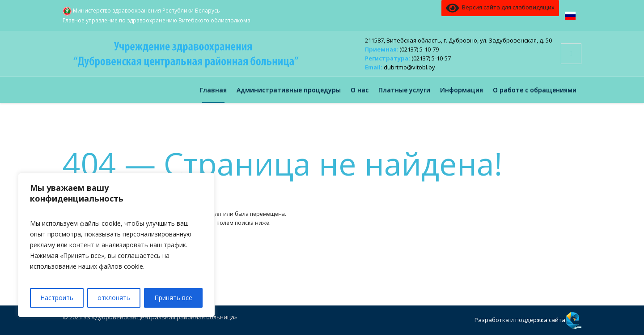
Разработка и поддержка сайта (520, 320)
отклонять (114, 298)
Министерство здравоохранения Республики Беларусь (141, 11)
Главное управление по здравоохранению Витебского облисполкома (157, 20)
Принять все (173, 298)
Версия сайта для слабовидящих (500, 8)
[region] (116, 245)
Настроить (57, 298)
